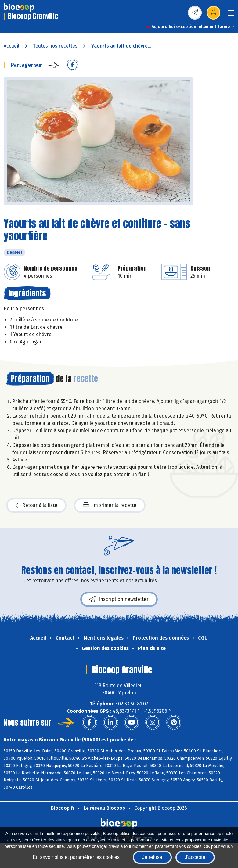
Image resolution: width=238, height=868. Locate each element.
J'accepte (195, 857)
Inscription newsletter (119, 599)
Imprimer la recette (110, 505)
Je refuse (152, 857)
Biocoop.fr (63, 808)
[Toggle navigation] (231, 15)
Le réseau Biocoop (104, 808)
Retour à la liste (36, 505)
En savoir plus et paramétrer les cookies (76, 857)
